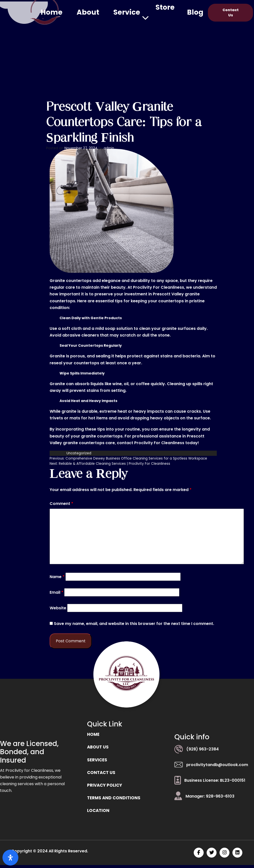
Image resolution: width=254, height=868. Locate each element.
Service (127, 12)
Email (56, 592)
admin (110, 148)
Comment (61, 504)
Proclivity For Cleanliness (160, 443)
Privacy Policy (106, 787)
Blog (195, 12)
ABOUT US (99, 748)
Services (98, 761)
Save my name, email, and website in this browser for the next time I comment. (134, 624)
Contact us (102, 774)
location (99, 814)
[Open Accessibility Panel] (10, 858)
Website (58, 608)
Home (52, 12)
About (88, 12)
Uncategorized (79, 453)
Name (57, 576)
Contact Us (231, 13)
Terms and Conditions (115, 800)
